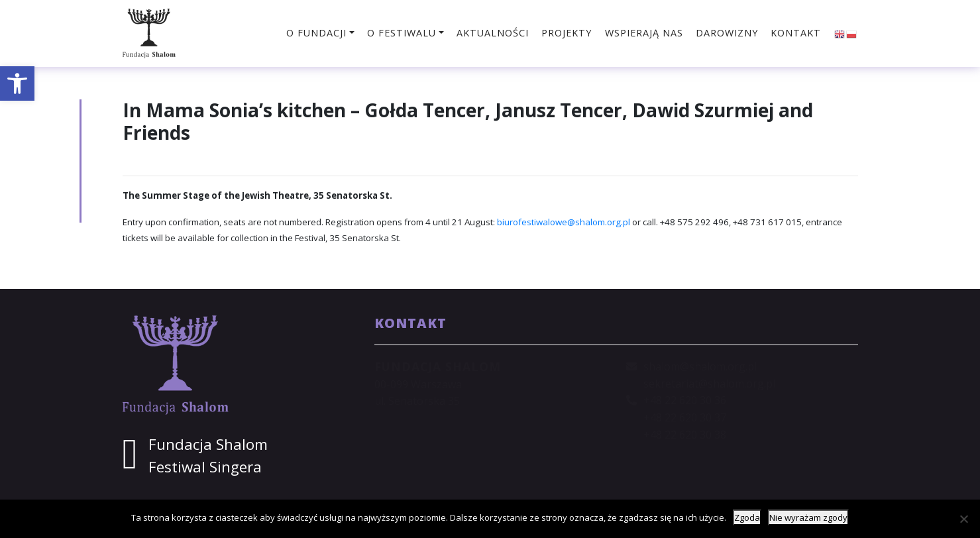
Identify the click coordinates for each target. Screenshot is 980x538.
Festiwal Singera (205, 467)
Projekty (567, 33)
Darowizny (727, 33)
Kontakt (796, 33)
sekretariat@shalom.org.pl (709, 384)
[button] (17, 83)
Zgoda (747, 517)
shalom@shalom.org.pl (700, 366)
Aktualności (493, 33)
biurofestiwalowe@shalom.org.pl (564, 222)
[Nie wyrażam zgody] (963, 519)
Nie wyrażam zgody (808, 517)
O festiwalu (402, 33)
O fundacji (316, 33)
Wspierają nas (644, 33)
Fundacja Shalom (208, 444)
